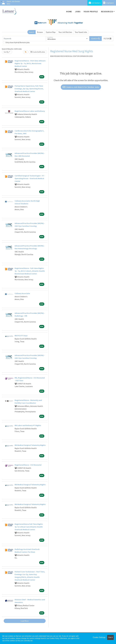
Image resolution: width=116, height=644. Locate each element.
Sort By (6, 52)
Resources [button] (107, 12)
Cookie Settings (99, 637)
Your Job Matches (65, 32)
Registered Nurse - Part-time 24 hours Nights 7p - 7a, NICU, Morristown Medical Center (30, 63)
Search (31, 32)
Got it (110, 637)
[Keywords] (24, 39)
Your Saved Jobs (81, 32)
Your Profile (91, 12)
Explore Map (51, 32)
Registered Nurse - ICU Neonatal (28, 465)
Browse (40, 32)
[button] (108, 39)
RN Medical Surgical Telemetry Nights (30, 445)
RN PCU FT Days (21, 336)
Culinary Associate (22, 293)
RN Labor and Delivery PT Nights (28, 425)
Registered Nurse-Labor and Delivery (30, 111)
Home (69, 12)
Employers (109, 3)
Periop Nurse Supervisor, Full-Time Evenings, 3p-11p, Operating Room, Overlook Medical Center (29, 89)
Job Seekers (95, 3)
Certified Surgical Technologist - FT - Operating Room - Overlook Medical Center (30, 178)
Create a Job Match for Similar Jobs (81, 87)
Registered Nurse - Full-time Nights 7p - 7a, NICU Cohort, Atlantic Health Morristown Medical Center (30, 271)
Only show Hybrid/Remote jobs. (18, 42)
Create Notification (38, 52)
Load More (25, 621)
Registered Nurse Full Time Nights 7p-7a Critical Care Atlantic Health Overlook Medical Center (29, 527)
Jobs (78, 12)
